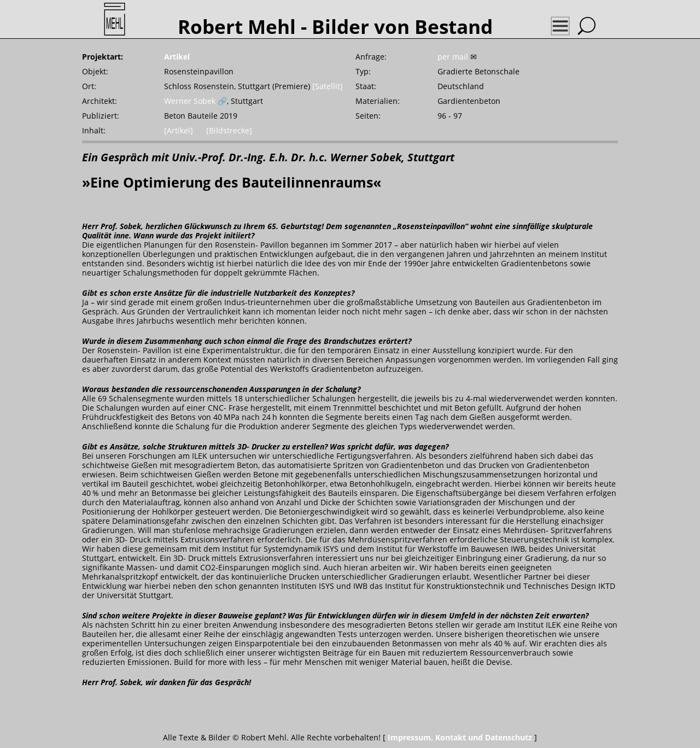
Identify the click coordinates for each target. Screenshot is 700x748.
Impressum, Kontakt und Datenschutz (460, 737)
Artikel (177, 57)
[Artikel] (179, 130)
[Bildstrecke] (229, 130)
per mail (453, 57)
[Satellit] (328, 86)
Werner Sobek (190, 101)
